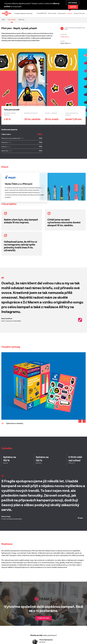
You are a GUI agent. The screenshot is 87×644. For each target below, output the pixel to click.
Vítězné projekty (52, 13)
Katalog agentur (62, 13)
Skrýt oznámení (73, 3)
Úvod (3, 20)
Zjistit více (73, 7)
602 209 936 (42, 642)
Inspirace (70, 13)
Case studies (12, 20)
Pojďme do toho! (44, 618)
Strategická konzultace (79, 13)
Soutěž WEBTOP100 (42, 13)
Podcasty (21, 20)
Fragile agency (65, 37)
